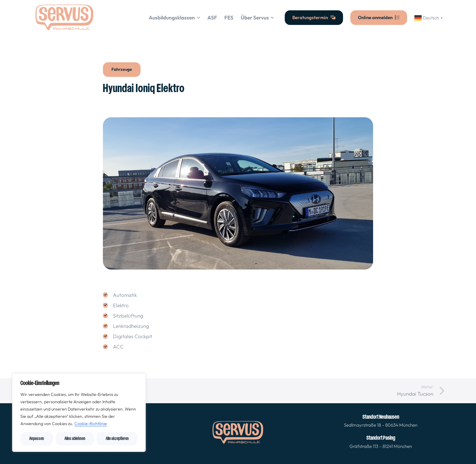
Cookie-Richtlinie (91, 424)
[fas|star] (238, 434)
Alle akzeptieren (117, 439)
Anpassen (37, 439)
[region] (79, 413)
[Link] (381, 421)
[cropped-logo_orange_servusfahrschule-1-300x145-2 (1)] (65, 17)
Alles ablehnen (75, 439)
